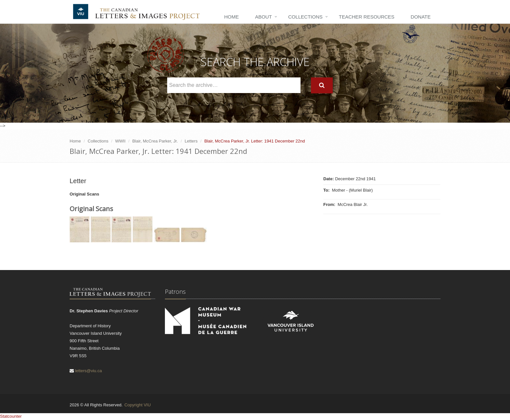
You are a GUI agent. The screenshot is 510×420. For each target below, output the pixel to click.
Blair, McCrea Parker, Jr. (155, 141)
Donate (421, 17)
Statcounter (11, 416)
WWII (120, 141)
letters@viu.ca (89, 371)
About (263, 17)
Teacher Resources (367, 17)
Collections (305, 17)
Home (231, 17)
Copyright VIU (137, 405)
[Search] (322, 85)
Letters (191, 141)
